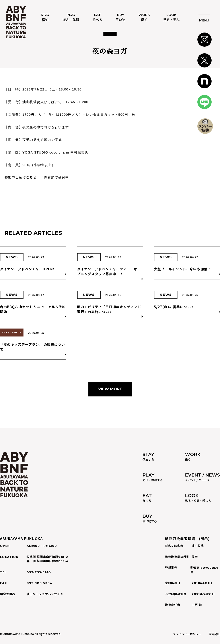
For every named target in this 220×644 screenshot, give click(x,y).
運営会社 (214, 634)
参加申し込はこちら (21, 177)
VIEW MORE (110, 389)
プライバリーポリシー (187, 634)
